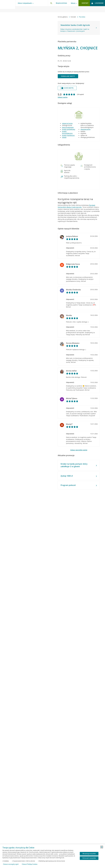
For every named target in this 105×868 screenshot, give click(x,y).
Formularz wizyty (68, 76)
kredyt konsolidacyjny (67, 132)
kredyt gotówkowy (69, 129)
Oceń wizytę (67, 88)
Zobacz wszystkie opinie (79, 450)
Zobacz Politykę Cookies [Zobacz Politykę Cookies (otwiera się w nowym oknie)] (30, 864)
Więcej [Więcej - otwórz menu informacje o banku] (73, 3)
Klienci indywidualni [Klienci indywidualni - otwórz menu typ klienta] (25, 3)
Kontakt (73, 17)
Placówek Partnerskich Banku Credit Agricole (76, 206)
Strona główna (63, 17)
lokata (64, 137)
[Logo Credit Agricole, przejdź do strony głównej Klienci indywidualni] (8, 6)
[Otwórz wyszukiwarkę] (51, 3)
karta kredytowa (68, 127)
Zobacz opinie (63, 97)
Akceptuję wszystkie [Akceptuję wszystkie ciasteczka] (89, 854)
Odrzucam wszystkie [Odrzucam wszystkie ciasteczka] (89, 858)
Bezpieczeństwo (61, 3)
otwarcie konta (67, 123)
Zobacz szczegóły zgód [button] (11, 864)
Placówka (82, 17)
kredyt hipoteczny (68, 135)
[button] (62, 166)
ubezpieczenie (85, 129)
